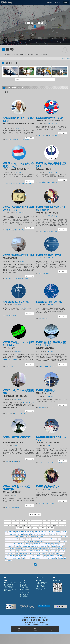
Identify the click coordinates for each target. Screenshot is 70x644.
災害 (21, 553)
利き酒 (10, 546)
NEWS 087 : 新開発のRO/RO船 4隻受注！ (17, 440)
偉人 (52, 544)
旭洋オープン (52, 551)
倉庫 (49, 544)
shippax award (30, 532)
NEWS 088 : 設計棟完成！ (46, 392)
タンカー (34, 539)
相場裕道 (26, 139)
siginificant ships (44, 462)
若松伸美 (38, 556)
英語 (45, 556)
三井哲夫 (14, 139)
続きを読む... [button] (29, 138)
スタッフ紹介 (20, 139)
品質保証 (51, 503)
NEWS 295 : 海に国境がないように (50, 119)
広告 (55, 548)
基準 (19, 548)
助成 (13, 546)
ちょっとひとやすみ (50, 532)
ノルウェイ (47, 539)
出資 (6, 546)
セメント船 (23, 539)
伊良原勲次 (35, 544)
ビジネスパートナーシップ (12, 541)
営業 (19, 461)
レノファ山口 (17, 544)
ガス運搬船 (16, 536)
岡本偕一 (45, 548)
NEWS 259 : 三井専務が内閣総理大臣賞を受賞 (51, 166)
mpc (55, 462)
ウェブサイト (27, 534)
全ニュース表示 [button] (35, 515)
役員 (11, 139)
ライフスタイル (55, 541)
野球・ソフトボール (43, 558)
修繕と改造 (7, 591)
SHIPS (49, 3)
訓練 (58, 556)
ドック (42, 539)
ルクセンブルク (63, 541)
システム (9, 366)
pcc (45, 366)
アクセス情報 (41, 587)
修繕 (46, 544)
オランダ (64, 534)
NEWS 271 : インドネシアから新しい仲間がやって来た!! (18, 166)
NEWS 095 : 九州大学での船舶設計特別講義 (18, 393)
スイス (7, 539)
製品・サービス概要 (10, 583)
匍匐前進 (25, 546)
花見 (30, 556)
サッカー (41, 536)
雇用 (57, 558)
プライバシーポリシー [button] (44, 606)
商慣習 (58, 546)
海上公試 (10, 553)
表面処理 (52, 556)
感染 (10, 551)
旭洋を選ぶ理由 (9, 584)
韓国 (65, 558)
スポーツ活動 (41, 588)
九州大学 (24, 403)
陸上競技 (53, 558)
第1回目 (23, 309)
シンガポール (64, 536)
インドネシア (13, 183)
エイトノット (53, 534)
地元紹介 (12, 548)
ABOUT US (57, 3)
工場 (52, 548)
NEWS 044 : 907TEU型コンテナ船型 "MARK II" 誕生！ (17, 489)
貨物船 (52, 462)
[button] (35, 26)
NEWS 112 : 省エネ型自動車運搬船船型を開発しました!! (51, 345)
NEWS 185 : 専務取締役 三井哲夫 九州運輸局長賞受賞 (51, 210)
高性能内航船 (24, 589)
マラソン (34, 541)
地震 (16, 548)
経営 (22, 556)
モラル (49, 541)
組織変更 (18, 556)
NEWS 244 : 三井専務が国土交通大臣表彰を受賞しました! (18, 210)
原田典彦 (34, 546)
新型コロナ (26, 551)
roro (48, 366)
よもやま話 (58, 532)
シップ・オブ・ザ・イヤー (54, 536)
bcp (6, 532)
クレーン (26, 536)
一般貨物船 (24, 596)
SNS (43, 532)
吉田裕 (50, 546)
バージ (60, 539)
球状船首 (49, 182)
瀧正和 (17, 553)
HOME (63, 58)
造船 (19, 129)
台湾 (46, 546)
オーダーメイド (9, 536)
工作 (49, 548)
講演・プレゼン (13, 278)
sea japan (23, 532)
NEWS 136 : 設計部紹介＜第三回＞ (49, 257)
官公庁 (21, 230)
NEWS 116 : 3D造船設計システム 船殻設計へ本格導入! (18, 345)
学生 (23, 413)
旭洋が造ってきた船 (10, 589)
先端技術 (56, 544)
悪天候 (7, 551)
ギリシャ (21, 536)
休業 (40, 544)
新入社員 (50, 135)
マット (30, 541)
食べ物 (10, 560)
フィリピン (45, 135)
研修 (53, 553)
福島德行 (7, 556)
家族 (29, 548)
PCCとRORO (24, 594)
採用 (17, 551)
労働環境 (17, 546)
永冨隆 (63, 551)
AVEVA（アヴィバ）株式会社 (11, 359)
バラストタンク (54, 539)
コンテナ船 (10, 507)
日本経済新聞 (45, 551)
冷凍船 (63, 544)
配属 (54, 135)
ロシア (23, 544)
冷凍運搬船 (24, 586)
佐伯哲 (43, 544)
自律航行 (26, 556)
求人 (6, 553)
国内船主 (7, 548)
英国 (42, 556)
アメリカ (7, 534)
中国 (31, 544)
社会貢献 (57, 553)
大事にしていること (43, 582)
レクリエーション (10, 544)
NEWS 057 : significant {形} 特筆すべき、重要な (51, 440)
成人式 (14, 551)
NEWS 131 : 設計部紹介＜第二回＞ (16, 303)
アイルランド (64, 532)
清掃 (14, 553)
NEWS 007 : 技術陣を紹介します (49, 488)
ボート (26, 541)
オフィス (50, 407)
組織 (14, 556)
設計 (8, 139)
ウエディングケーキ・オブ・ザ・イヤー (40, 534)
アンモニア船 (13, 534)
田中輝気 (39, 553)
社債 (61, 553)
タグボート (28, 539)
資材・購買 (27, 558)
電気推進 (61, 558)
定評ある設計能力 (9, 586)
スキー (11, 539)
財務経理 (15, 558)
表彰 (41, 182)
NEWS (66, 3)
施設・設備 (42, 407)
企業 (16, 129)
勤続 (21, 546)
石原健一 (49, 553)
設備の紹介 (40, 585)
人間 (22, 129)
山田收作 (40, 548)
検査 (57, 551)
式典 (56, 182)
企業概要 (40, 581)
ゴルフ (36, 536)
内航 (19, 278)
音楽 (6, 560)
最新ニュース (57, 581)
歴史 (60, 551)
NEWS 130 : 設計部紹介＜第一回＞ (49, 303)
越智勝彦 (33, 558)
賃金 (23, 558)
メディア (54, 366)
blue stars (10, 532)
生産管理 (34, 553)
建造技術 (58, 548)
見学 (56, 556)
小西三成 (35, 548)
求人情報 (40, 590)
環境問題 (30, 553)
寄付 (31, 548)
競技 (11, 556)
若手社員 (25, 278)
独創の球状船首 (9, 588)
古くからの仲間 (41, 546)
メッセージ (39, 541)
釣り (49, 558)
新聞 (31, 551)
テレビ (38, 539)
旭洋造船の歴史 (41, 584)
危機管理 (30, 546)
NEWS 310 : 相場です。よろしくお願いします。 (18, 121)
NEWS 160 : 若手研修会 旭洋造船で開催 (18, 257)
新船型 (16, 461)
